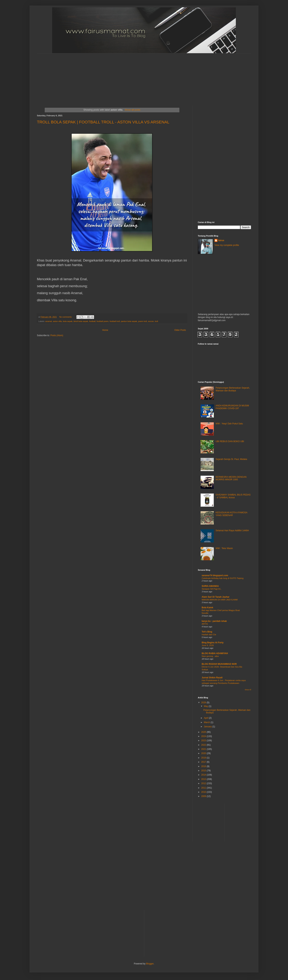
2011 (204, 788)
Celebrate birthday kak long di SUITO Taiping (223, 578)
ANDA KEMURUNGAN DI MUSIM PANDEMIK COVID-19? (232, 407)
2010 (204, 792)
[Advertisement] (126, 76)
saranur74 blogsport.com (215, 575)
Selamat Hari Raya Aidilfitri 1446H (232, 531)
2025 (204, 732)
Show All (248, 690)
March (207, 722)
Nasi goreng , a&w (210, 656)
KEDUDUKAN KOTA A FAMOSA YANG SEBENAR (232, 514)
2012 (204, 783)
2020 (204, 753)
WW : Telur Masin (224, 548)
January (208, 727)
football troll (115, 321)
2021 (204, 749)
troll (156, 321)
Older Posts (180, 330)
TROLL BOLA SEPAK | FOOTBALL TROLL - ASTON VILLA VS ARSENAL (103, 122)
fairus (221, 240)
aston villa (57, 321)
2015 (204, 771)
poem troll (142, 321)
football (92, 321)
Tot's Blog (207, 632)
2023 (204, 741)
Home (105, 330)
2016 (204, 766)
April (206, 718)
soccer (151, 321)
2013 (204, 779)
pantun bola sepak (129, 321)
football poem (103, 321)
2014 (204, 775)
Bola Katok (207, 608)
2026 (204, 703)
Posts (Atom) (57, 335)
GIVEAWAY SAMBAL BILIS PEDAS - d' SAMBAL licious (233, 496)
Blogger (150, 964)
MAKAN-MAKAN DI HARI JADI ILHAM (220, 600)
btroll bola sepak (81, 321)
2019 (204, 758)
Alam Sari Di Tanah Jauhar (216, 597)
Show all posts (133, 110)
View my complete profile (227, 245)
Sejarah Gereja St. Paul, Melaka (231, 459)
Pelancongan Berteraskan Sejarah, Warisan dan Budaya (233, 389)
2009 (204, 796)
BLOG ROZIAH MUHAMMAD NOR (219, 664)
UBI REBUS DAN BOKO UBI (230, 441)
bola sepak (68, 321)
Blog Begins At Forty (213, 643)
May (206, 706)
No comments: (66, 317)
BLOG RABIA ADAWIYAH (215, 653)
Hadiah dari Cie (209, 635)
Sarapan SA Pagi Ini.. (212, 589)
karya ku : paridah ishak (214, 621)
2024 (204, 736)
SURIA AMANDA (210, 586)
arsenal (49, 321)
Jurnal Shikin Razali (212, 678)
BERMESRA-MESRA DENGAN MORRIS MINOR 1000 (231, 478)
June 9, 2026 (208, 645)
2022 (204, 745)
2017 (204, 762)
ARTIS (205, 624)
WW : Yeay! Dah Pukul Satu (229, 424)
